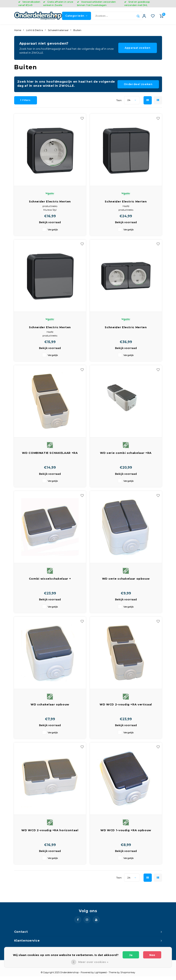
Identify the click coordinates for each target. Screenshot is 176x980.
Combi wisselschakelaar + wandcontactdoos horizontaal (50, 583)
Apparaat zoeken (137, 51)
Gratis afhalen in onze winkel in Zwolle (58, 3)
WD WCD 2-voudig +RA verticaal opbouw (126, 708)
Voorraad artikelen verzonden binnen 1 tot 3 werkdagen (96, 3)
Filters (26, 104)
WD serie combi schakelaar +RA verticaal (126, 457)
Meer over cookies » (93, 962)
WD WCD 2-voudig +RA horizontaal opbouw (50, 834)
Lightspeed (101, 976)
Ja (131, 955)
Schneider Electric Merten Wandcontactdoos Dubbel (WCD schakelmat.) (126, 331)
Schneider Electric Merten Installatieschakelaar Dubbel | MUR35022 (126, 205)
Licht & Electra (35, 34)
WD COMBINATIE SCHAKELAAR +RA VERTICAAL (50, 457)
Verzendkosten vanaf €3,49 (29, 3)
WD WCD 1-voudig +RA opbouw (126, 834)
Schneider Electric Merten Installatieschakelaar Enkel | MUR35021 (50, 331)
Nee (152, 955)
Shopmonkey (128, 976)
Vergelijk (53, 233)
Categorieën (76, 18)
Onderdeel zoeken (138, 88)
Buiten (77, 34)
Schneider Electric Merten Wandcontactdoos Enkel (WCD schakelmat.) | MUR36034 (50, 205)
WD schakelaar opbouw (50, 708)
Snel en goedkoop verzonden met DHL (137, 3)
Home (18, 34)
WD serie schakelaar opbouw (126, 582)
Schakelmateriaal (58, 34)
